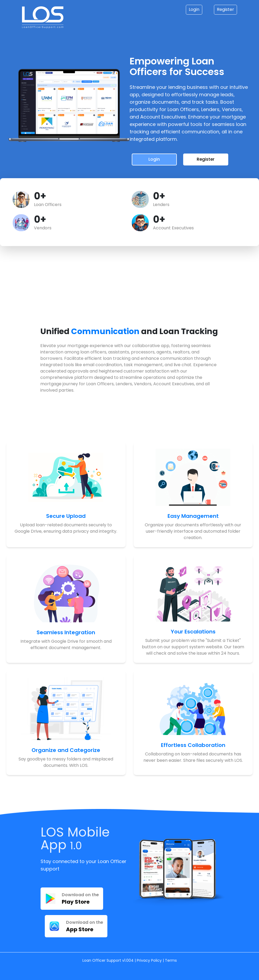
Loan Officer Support (102, 960)
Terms (171, 960)
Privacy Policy (149, 960)
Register (225, 9)
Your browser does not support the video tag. (72, 285)
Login (194, 9)
